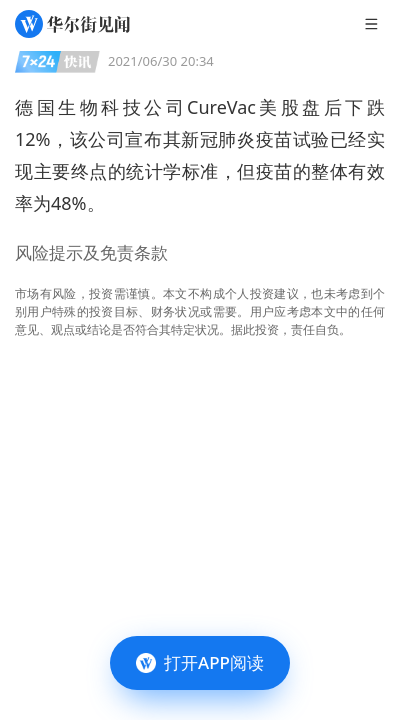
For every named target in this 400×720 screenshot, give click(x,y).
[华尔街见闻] (72, 24)
